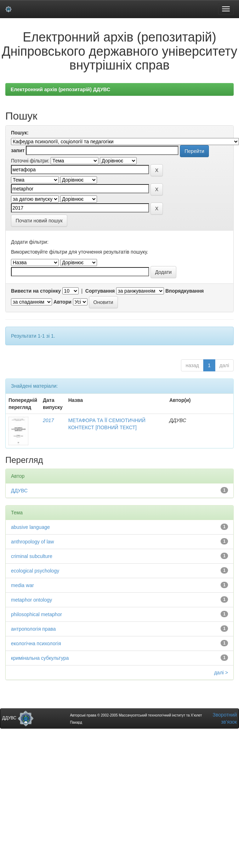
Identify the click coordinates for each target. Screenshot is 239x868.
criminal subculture (32, 556)
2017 (48, 420)
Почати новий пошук (39, 221)
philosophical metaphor (36, 614)
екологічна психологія (36, 643)
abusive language (30, 527)
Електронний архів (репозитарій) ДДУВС (60, 89)
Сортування (100, 291)
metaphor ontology (32, 600)
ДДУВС (19, 491)
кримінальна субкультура (40, 658)
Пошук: (20, 133)
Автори (62, 302)
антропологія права (33, 629)
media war (22, 585)
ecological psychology (35, 571)
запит (18, 150)
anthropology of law (32, 542)
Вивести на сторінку (36, 291)
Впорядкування (185, 291)
